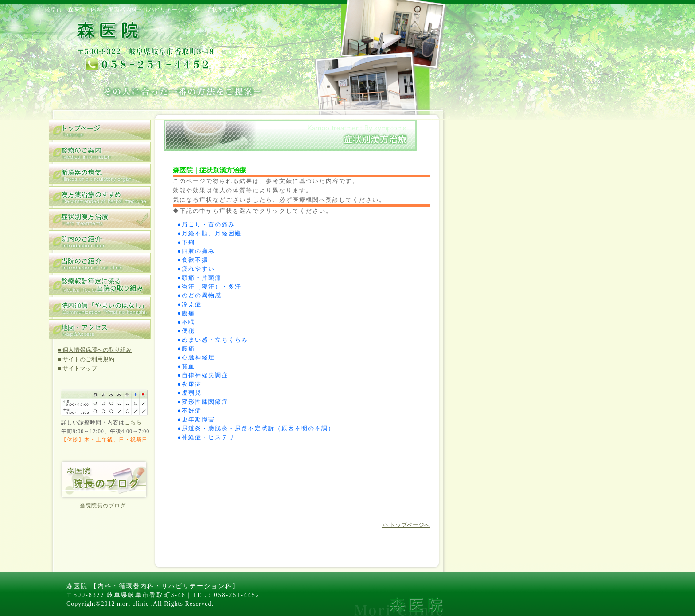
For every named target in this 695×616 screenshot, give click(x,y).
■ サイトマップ (77, 368)
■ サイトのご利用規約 (86, 359)
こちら (133, 422)
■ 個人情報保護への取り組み (95, 350)
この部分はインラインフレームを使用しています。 (297, 335)
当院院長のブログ (103, 506)
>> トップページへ (406, 525)
